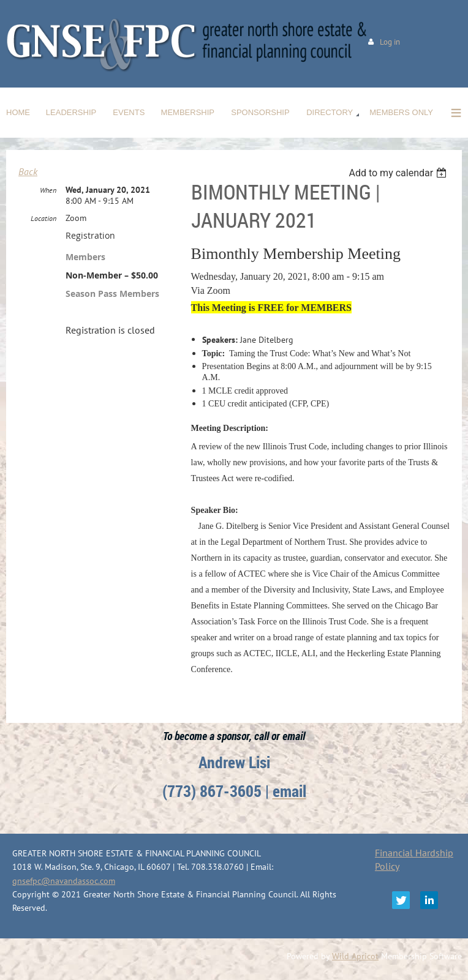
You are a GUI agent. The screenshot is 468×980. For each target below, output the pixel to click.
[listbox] (399, 173)
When (48, 190)
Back (28, 171)
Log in (390, 42)
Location (43, 218)
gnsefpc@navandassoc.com (64, 881)
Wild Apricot (355, 956)
